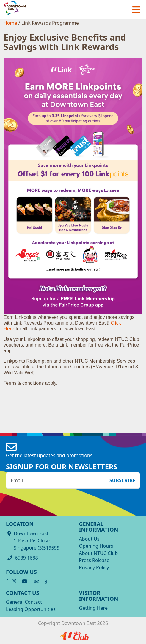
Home (11, 23)
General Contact (24, 602)
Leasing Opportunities (31, 609)
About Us (89, 539)
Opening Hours (96, 546)
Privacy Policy (94, 567)
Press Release (94, 560)
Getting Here (93, 608)
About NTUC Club (99, 553)
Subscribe (122, 480)
